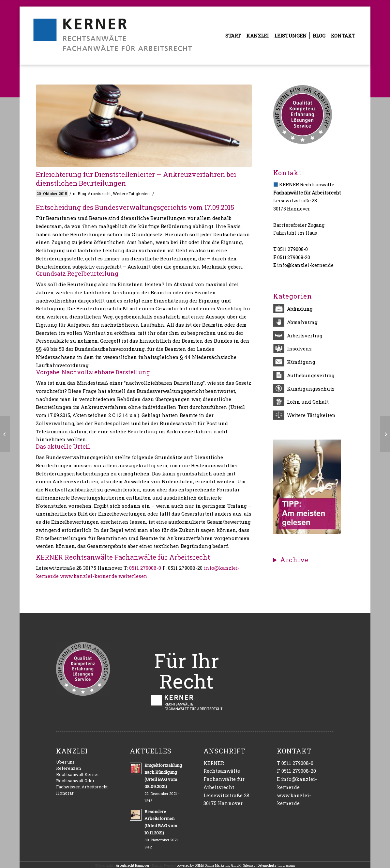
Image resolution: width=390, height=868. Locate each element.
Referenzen (68, 768)
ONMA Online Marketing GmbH (218, 866)
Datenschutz (267, 866)
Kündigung (301, 362)
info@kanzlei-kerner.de (305, 265)
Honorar (65, 793)
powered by (186, 866)
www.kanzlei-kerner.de (89, 576)
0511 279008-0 (145, 568)
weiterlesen (133, 576)
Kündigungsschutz (311, 389)
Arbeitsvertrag (305, 335)
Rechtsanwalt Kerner (78, 774)
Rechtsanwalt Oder (75, 781)
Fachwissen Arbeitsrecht (82, 787)
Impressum (287, 866)
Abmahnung (302, 322)
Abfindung (300, 309)
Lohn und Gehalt (308, 402)
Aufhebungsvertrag (311, 375)
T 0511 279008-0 (295, 763)
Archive (294, 560)
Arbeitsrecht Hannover (133, 866)
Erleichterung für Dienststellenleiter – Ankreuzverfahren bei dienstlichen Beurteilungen (136, 179)
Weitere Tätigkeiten (131, 194)
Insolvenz (299, 349)
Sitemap (249, 866)
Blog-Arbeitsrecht (94, 194)
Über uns (65, 762)
